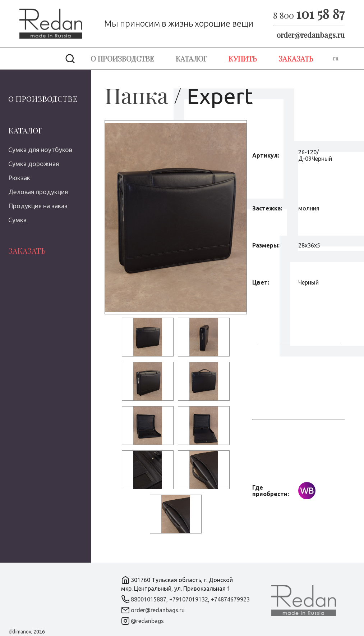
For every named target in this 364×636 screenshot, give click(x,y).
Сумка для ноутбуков (40, 150)
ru (335, 58)
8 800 (309, 15)
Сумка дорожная (34, 164)
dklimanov (20, 632)
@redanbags (147, 621)
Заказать (296, 58)
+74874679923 (230, 599)
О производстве (122, 58)
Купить (243, 58)
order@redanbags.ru (311, 35)
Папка (136, 95)
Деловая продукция (38, 192)
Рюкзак (19, 178)
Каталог (191, 58)
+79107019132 (189, 599)
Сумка (17, 220)
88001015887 (149, 599)
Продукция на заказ (38, 206)
